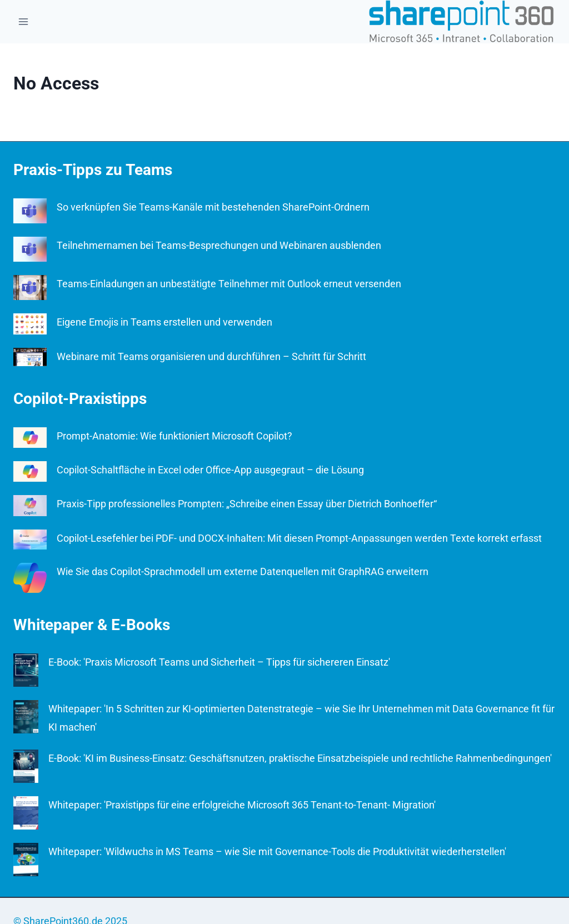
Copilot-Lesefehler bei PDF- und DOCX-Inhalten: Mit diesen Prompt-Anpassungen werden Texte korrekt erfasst (299, 538)
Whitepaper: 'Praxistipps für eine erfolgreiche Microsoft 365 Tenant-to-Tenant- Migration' (242, 805)
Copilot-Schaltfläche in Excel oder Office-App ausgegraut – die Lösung (210, 470)
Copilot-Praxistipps (80, 399)
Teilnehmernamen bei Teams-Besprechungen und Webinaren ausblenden (219, 245)
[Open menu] (24, 21)
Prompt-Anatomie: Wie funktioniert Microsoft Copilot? (174, 436)
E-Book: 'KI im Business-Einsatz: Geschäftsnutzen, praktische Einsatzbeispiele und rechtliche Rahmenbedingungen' (300, 758)
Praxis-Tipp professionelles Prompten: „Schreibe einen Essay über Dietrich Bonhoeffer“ (247, 504)
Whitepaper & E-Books (92, 625)
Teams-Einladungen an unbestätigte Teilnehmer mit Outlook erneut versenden (229, 284)
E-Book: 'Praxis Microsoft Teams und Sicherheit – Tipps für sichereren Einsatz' (219, 662)
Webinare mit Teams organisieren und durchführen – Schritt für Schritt (211, 356)
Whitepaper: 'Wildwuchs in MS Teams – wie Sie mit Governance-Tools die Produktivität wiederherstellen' (277, 851)
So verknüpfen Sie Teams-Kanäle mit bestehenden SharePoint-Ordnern (213, 207)
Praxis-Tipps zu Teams (93, 170)
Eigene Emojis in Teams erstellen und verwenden (164, 322)
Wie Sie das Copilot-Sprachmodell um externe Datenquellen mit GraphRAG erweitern (243, 571)
